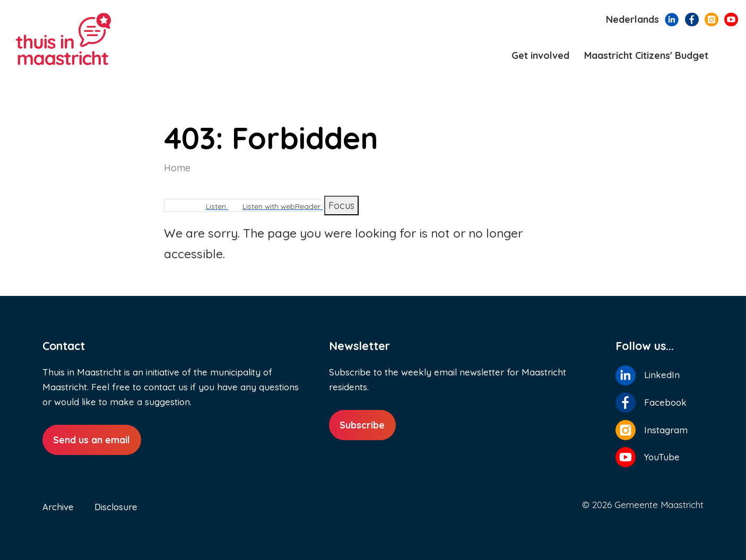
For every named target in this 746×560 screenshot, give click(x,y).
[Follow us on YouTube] (731, 19)
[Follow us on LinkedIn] (672, 19)
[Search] (729, 56)
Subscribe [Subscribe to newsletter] (362, 425)
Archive (58, 507)
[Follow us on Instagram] (712, 19)
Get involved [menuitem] (540, 55)
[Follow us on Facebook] (692, 19)
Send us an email (92, 440)
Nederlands (632, 19)
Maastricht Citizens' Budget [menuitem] (646, 55)
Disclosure (116, 507)
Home (177, 168)
